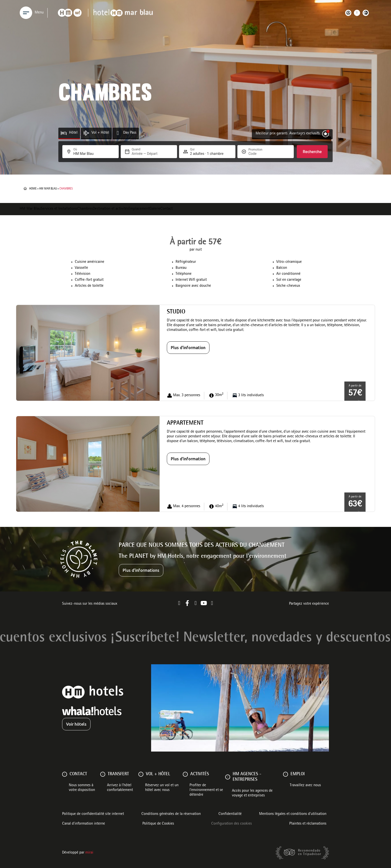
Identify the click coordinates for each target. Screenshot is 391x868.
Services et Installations (59, 209)
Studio (176, 312)
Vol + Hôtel (100, 133)
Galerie (155, 209)
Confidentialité (230, 814)
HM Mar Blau (48, 189)
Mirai (89, 853)
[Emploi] (286, 774)
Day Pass (130, 133)
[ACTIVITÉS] (185, 774)
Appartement (185, 423)
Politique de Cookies (158, 824)
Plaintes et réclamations (308, 824)
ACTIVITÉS (200, 774)
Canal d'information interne (84, 824)
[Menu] (26, 13)
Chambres (85, 209)
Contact (166, 209)
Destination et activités (111, 209)
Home (33, 189)
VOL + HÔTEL (158, 774)
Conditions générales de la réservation (171, 814)
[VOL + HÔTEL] (141, 774)
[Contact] (65, 774)
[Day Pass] (118, 133)
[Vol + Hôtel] (86, 133)
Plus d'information (188, 348)
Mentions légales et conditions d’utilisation (293, 814)
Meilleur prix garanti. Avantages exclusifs (288, 134)
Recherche (312, 152)
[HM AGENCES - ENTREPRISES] (228, 777)
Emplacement (139, 209)
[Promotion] (260, 154)
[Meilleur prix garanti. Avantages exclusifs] (326, 134)
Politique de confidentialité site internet (93, 814)
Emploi (298, 774)
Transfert (118, 774)
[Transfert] (103, 774)
